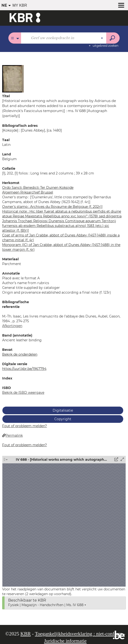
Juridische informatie (65, 641)
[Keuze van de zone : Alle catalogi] (15, 38)
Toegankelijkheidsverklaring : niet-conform (79, 634)
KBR (25, 634)
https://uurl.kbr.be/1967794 (24, 369)
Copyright (63, 419)
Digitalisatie (63, 410)
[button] (13, 78)
